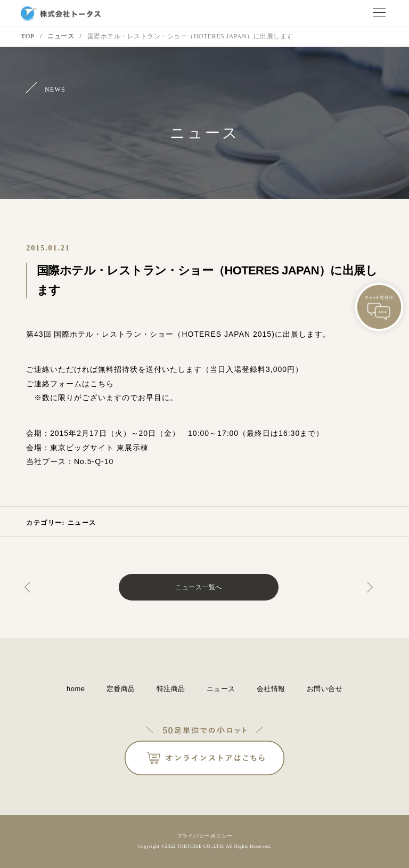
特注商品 (171, 689)
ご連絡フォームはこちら (70, 384)
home (76, 689)
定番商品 (121, 689)
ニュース (82, 523)
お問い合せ (325, 689)
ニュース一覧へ (199, 587)
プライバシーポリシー (205, 836)
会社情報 (271, 689)
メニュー (379, 13)
